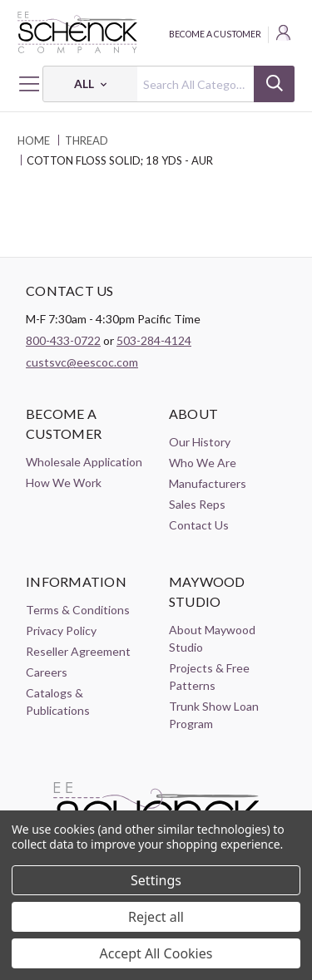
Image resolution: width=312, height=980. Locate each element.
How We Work (64, 483)
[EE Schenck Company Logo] (156, 32)
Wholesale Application (84, 462)
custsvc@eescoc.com (82, 362)
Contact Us (199, 525)
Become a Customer (215, 34)
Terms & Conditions (78, 610)
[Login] (285, 35)
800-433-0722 (63, 340)
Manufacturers (208, 483)
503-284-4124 (154, 340)
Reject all (156, 917)
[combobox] (168, 84)
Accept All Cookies (156, 953)
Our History (200, 442)
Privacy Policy (61, 630)
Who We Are (203, 463)
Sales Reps (197, 504)
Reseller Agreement (78, 651)
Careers (47, 672)
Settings (156, 880)
